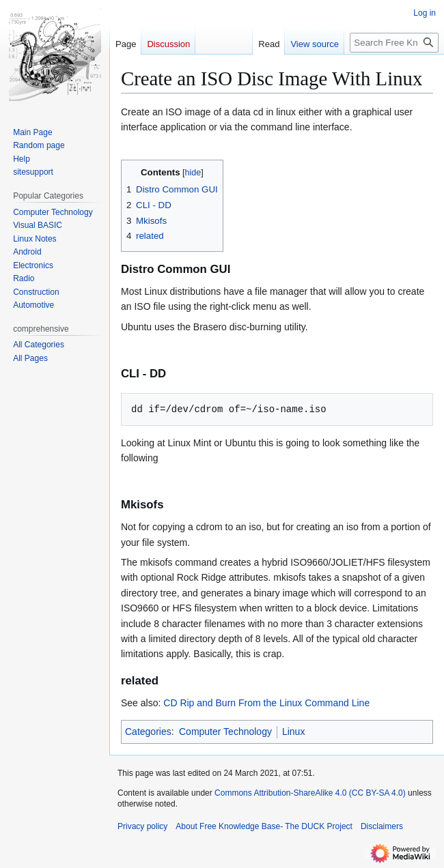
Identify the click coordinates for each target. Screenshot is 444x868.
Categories (148, 732)
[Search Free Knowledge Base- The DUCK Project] (394, 43)
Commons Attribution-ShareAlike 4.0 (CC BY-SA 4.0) (310, 793)
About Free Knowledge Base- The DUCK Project (264, 826)
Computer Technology (225, 732)
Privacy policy (142, 826)
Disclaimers (382, 826)
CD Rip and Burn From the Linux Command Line (266, 703)
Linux (293, 732)
